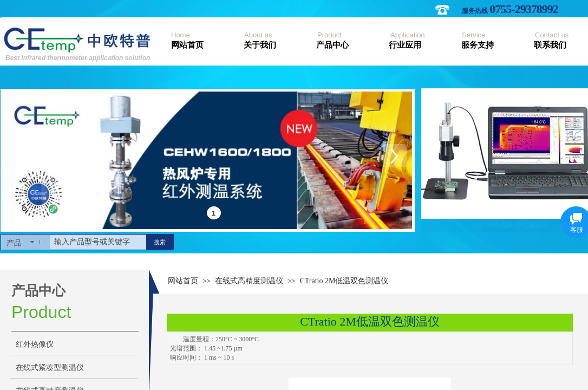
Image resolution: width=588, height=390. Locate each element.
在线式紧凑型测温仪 (50, 368)
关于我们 (260, 45)
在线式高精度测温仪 (249, 281)
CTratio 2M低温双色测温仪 (344, 281)
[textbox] (98, 242)
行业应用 (405, 45)
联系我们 (550, 45)
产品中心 (332, 45)
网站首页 (187, 45)
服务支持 (478, 45)
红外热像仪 (35, 344)
